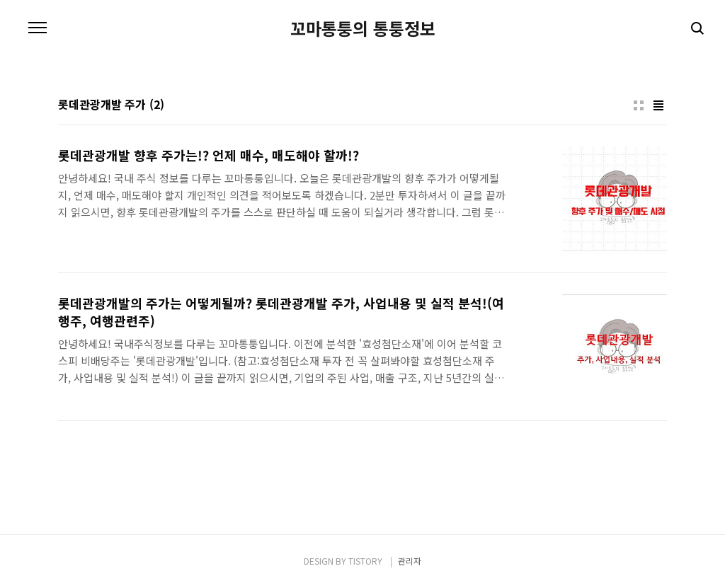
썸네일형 (639, 105)
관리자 (410, 561)
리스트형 (658, 105)
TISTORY (365, 561)
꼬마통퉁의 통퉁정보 (363, 28)
